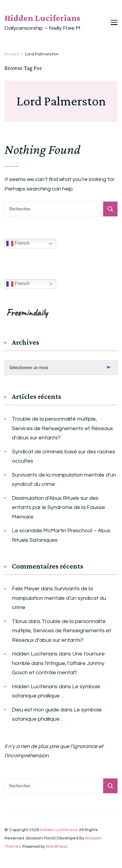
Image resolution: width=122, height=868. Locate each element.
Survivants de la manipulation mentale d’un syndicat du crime (64, 480)
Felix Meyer (26, 589)
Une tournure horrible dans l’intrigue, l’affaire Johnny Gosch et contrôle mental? (58, 663)
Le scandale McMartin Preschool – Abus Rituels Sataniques (61, 535)
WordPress (57, 847)
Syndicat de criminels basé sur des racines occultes (64, 456)
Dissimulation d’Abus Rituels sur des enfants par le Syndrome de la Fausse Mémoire (58, 508)
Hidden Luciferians (42, 18)
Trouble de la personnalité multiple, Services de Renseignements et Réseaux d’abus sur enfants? (62, 428)
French (18, 243)
